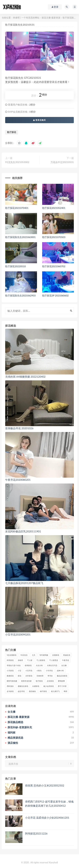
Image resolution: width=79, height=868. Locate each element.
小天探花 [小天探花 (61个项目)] (10, 671)
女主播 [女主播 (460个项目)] (64, 665)
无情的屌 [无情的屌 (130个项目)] (40, 676)
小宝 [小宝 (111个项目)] (20, 671)
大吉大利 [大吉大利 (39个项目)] (39, 665)
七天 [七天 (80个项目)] (34, 655)
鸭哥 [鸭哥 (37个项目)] (66, 691)
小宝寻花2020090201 (18, 634)
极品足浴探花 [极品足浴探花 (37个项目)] (62, 676)
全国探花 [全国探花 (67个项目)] (56, 655)
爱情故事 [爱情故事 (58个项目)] (61, 681)
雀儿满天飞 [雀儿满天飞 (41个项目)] (55, 691)
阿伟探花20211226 (36, 833)
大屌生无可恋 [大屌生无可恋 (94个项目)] (52, 665)
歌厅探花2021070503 (54, 237)
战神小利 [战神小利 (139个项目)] (60, 671)
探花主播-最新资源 (51, 18)
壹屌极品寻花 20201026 (19, 428)
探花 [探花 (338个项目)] (20, 676)
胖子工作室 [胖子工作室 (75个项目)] (62, 686)
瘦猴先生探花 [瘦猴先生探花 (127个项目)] (23, 686)
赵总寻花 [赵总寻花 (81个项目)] (21, 691)
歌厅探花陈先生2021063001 (20, 237)
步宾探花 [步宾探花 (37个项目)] (50, 681)
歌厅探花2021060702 (54, 266)
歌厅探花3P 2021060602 (55, 295)
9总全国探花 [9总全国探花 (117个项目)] (12, 655)
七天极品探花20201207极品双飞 (24, 583)
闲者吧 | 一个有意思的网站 (26, 18)
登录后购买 (40, 120)
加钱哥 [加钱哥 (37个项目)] (20, 660)
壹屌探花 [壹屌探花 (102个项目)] (28, 665)
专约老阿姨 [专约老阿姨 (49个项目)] (44, 655)
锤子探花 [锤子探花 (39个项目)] (43, 691)
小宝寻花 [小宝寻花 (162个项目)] (29, 671)
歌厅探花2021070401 (17, 208)
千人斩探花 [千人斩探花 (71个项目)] (41, 660)
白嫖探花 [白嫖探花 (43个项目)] (36, 686)
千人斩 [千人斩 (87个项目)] (30, 660)
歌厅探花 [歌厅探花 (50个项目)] (39, 681)
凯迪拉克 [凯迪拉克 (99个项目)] (67, 655)
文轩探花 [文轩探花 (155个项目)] (29, 676)
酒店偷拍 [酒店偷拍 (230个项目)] (32, 691)
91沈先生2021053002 (17, 162)
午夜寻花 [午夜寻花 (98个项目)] (66, 660)
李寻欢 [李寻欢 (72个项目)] (50, 676)
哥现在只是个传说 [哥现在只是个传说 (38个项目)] (14, 665)
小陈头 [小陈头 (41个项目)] (39, 671)
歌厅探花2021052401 (54, 208)
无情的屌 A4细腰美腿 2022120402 (25, 377)
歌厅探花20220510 (15, 266)
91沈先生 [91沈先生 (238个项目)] (24, 655)
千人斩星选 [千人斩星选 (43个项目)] (54, 660)
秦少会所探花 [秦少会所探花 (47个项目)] (49, 686)
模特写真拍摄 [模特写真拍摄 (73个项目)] (12, 681)
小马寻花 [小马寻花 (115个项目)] (49, 671)
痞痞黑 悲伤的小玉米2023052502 (45, 785)
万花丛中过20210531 (62, 162)
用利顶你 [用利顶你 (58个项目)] (10, 686)
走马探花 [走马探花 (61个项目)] (10, 691)
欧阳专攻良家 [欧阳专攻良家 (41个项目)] (26, 681)
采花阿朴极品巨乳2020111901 (23, 531)
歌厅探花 (12, 132)
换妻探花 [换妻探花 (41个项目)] (10, 676)
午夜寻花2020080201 (18, 480)
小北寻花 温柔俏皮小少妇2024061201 (47, 818)
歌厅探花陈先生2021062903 (20, 295)
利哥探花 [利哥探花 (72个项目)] (10, 660)
